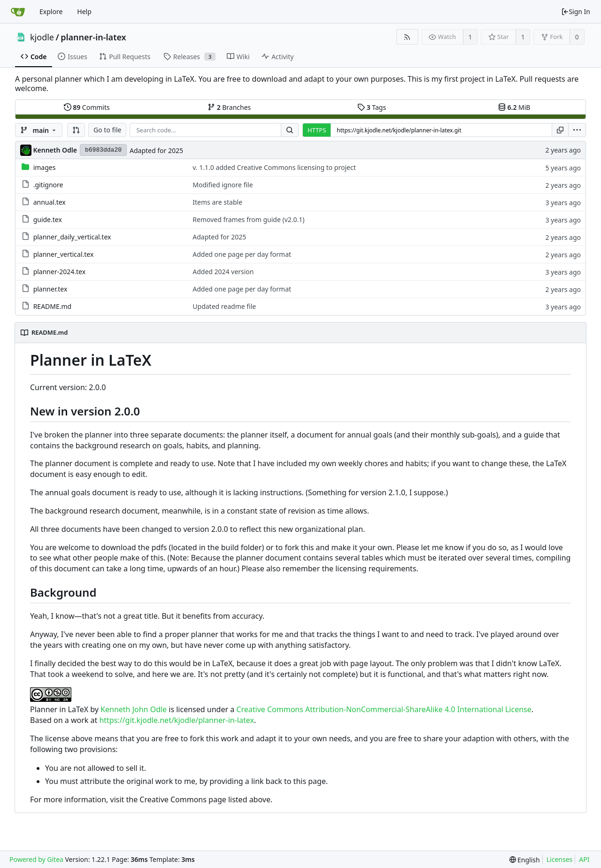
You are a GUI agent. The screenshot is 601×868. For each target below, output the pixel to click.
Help (84, 12)
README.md (53, 306)
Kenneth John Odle (134, 709)
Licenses (560, 859)
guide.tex (48, 219)
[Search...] (290, 130)
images (45, 167)
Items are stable (217, 202)
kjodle (42, 37)
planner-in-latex (93, 37)
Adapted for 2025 (156, 150)
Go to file (107, 130)
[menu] (577, 130)
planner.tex (50, 289)
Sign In (576, 12)
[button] (76, 130)
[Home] (18, 12)
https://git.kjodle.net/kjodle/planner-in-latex (176, 720)
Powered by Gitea (36, 859)
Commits (87, 107)
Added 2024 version (223, 272)
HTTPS (317, 130)
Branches (229, 107)
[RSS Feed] (407, 37)
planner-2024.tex (59, 272)
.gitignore (48, 185)
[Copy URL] (560, 130)
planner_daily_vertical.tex (72, 237)
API (584, 859)
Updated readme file (224, 306)
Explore (51, 12)
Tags (372, 107)
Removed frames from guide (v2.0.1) (248, 219)
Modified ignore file (223, 185)
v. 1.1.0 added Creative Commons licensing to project (274, 167)
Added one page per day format (242, 254)
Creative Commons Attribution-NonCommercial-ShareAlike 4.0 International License (384, 709)
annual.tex (50, 202)
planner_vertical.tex (64, 254)
